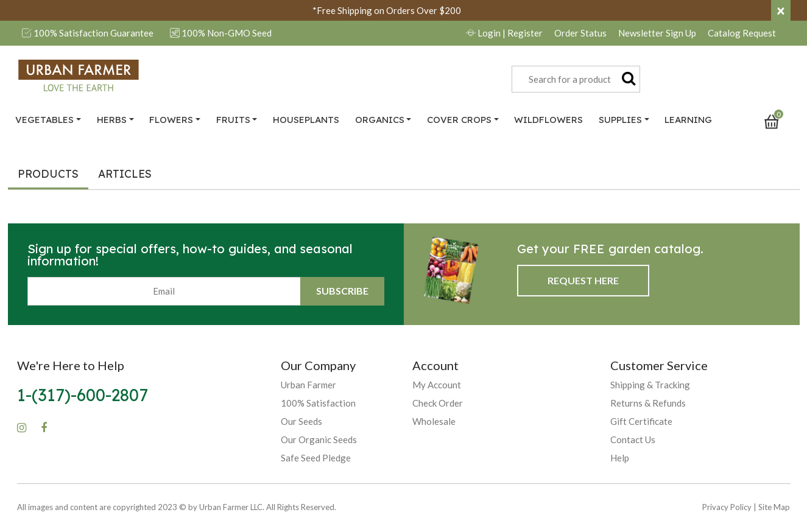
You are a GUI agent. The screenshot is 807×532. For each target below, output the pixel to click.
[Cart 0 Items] (777, 121)
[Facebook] (44, 428)
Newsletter (657, 33)
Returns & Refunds (648, 403)
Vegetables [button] (44, 120)
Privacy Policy (727, 507)
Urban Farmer (308, 385)
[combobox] (576, 79)
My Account (437, 385)
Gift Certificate (641, 421)
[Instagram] (22, 428)
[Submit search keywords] (629, 78)
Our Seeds (301, 421)
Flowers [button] (171, 120)
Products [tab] (48, 173)
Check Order (438, 403)
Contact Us (633, 439)
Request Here (583, 280)
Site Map (774, 507)
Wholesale (434, 421)
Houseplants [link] (306, 120)
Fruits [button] (233, 120)
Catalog (742, 33)
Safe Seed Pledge (316, 458)
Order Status (580, 33)
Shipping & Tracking (650, 385)
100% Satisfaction (318, 403)
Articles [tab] (125, 173)
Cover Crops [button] (459, 120)
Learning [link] (688, 120)
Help (620, 458)
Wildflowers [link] (548, 120)
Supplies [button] (620, 120)
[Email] (164, 291)
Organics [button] (380, 120)
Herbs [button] (112, 120)
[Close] (781, 10)
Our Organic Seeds (319, 439)
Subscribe (342, 291)
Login (504, 33)
